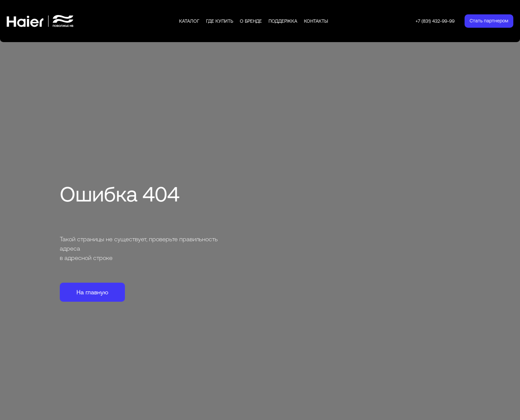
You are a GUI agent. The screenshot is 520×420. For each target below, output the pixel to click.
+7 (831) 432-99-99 (435, 21)
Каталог (189, 21)
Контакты (316, 21)
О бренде (251, 21)
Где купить (220, 21)
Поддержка (283, 21)
